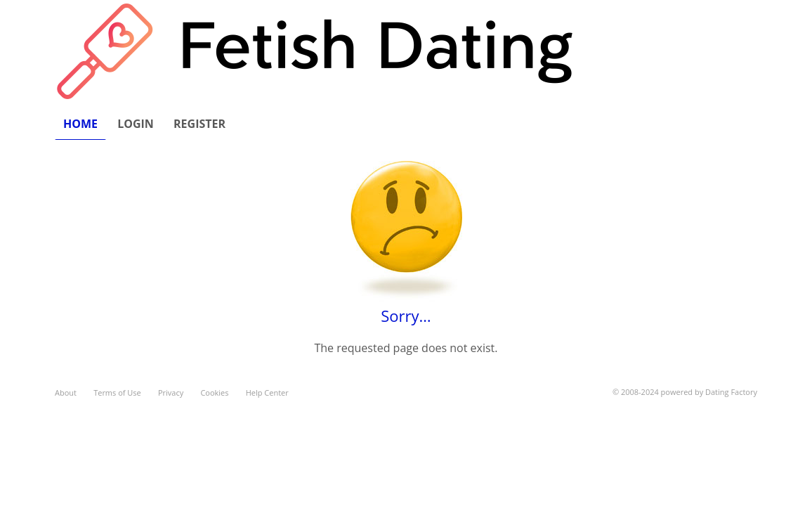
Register (199, 124)
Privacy (171, 393)
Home (80, 124)
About (66, 393)
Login (136, 124)
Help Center (267, 393)
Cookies (214, 393)
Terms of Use (117, 393)
